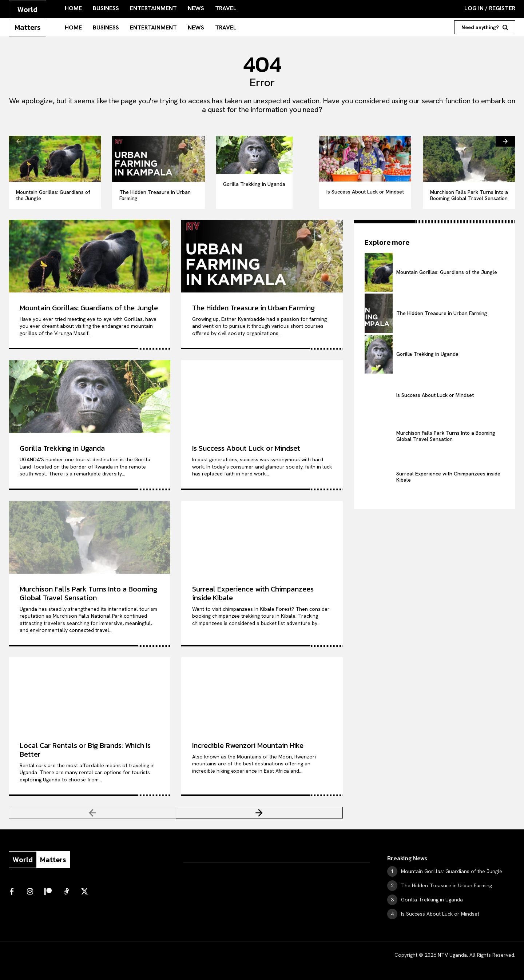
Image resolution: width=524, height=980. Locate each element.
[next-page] (505, 141)
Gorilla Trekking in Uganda (254, 184)
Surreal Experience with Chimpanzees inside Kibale (253, 593)
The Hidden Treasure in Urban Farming (155, 195)
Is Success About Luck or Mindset (365, 192)
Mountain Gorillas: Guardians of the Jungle (53, 195)
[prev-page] (19, 141)
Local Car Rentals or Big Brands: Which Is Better (85, 750)
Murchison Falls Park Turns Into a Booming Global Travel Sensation (469, 195)
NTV (443, 955)
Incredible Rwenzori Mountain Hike (248, 745)
